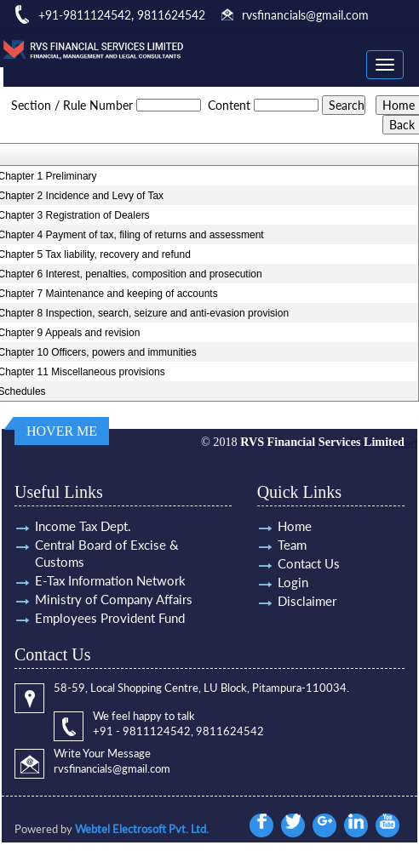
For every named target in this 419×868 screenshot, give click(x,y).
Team (292, 545)
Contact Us (309, 563)
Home (295, 526)
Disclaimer (307, 601)
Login (293, 582)
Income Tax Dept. (83, 526)
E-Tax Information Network (110, 580)
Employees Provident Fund (110, 618)
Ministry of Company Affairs (114, 599)
